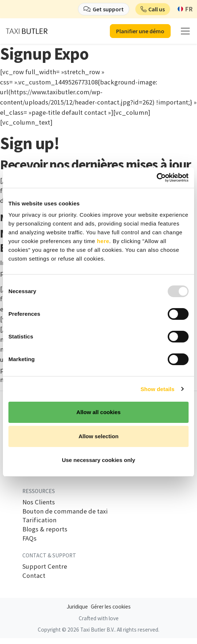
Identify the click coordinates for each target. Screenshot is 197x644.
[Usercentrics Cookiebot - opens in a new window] (157, 178)
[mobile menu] (185, 31)
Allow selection (98, 436)
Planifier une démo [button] (140, 31)
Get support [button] (108, 9)
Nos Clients (39, 502)
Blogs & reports (45, 529)
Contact (34, 576)
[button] (153, 9)
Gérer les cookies (111, 607)
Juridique (77, 607)
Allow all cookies (99, 412)
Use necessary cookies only (98, 460)
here (103, 241)
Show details (158, 389)
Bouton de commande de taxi (65, 511)
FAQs (29, 538)
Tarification (39, 520)
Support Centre (45, 567)
